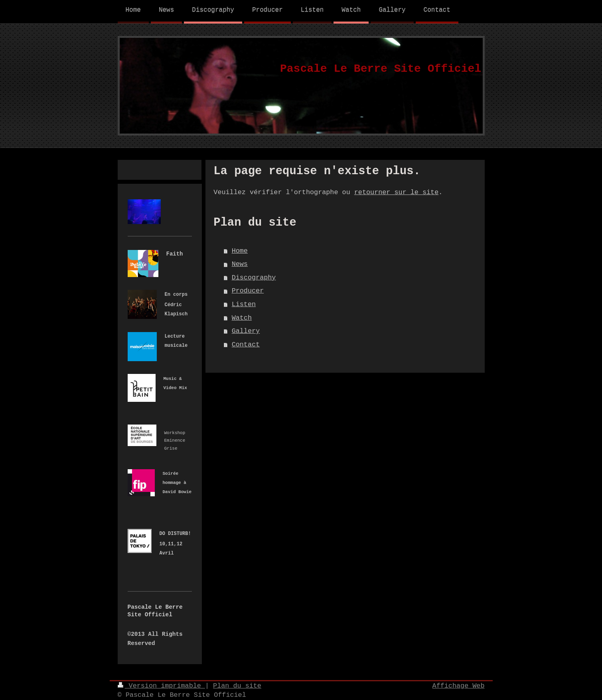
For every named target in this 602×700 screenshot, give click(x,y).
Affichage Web (459, 686)
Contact (246, 345)
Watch (242, 318)
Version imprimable (161, 686)
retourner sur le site (396, 192)
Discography (254, 278)
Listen (244, 304)
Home (240, 251)
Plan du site (237, 686)
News (240, 264)
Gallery (246, 331)
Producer (248, 291)
